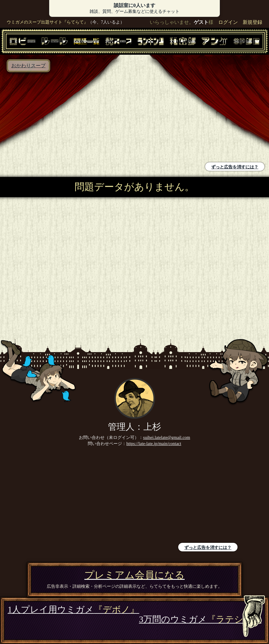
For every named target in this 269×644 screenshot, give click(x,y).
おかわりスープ (28, 66)
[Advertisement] (69, 118)
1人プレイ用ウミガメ (73, 609)
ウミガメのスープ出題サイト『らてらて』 (47, 22)
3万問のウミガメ (200, 619)
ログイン (228, 22)
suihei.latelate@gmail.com (167, 437)
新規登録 (252, 22)
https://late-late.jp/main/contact (154, 443)
